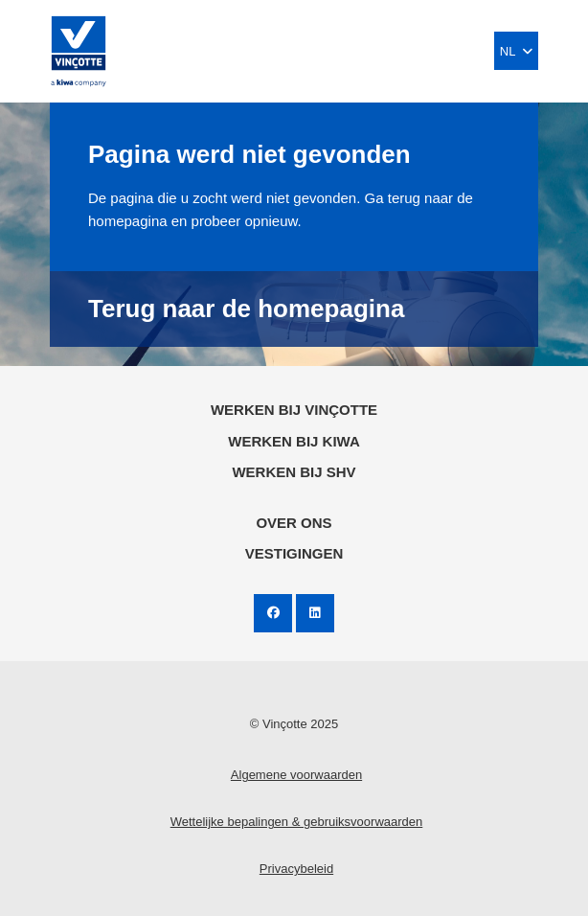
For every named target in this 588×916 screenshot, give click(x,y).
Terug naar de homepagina (246, 309)
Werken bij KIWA (294, 441)
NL (516, 51)
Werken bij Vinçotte (294, 410)
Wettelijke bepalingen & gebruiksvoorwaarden (297, 822)
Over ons (294, 523)
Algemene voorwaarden (296, 775)
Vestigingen (294, 553)
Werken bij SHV (294, 472)
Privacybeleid (296, 869)
